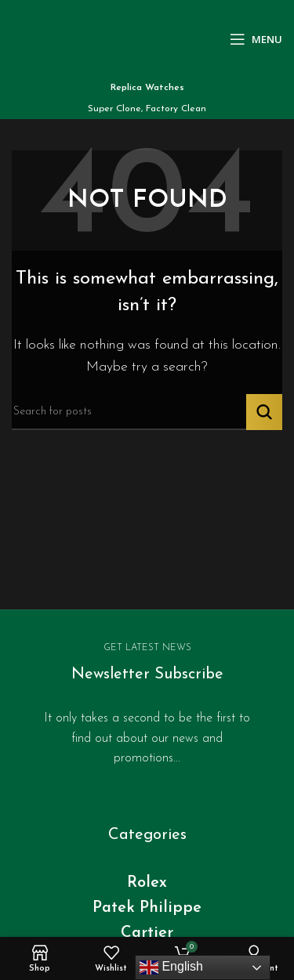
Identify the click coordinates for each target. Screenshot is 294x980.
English (171, 967)
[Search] (147, 412)
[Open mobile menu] (256, 39)
